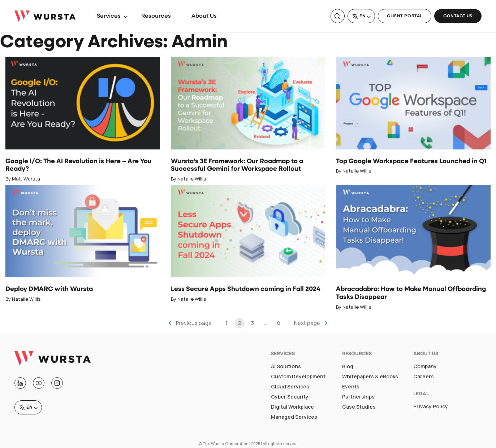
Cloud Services (290, 387)
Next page (307, 323)
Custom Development (298, 377)
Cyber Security (290, 397)
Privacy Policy (431, 406)
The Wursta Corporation (226, 443)
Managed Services (294, 417)
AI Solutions (286, 366)
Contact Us (458, 16)
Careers (424, 377)
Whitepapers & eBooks (370, 377)
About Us (204, 16)
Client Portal (405, 16)
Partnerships (358, 397)
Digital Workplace (292, 407)
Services (109, 16)
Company (425, 366)
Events (351, 387)
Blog (348, 366)
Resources (156, 16)
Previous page (194, 323)
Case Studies (359, 407)
